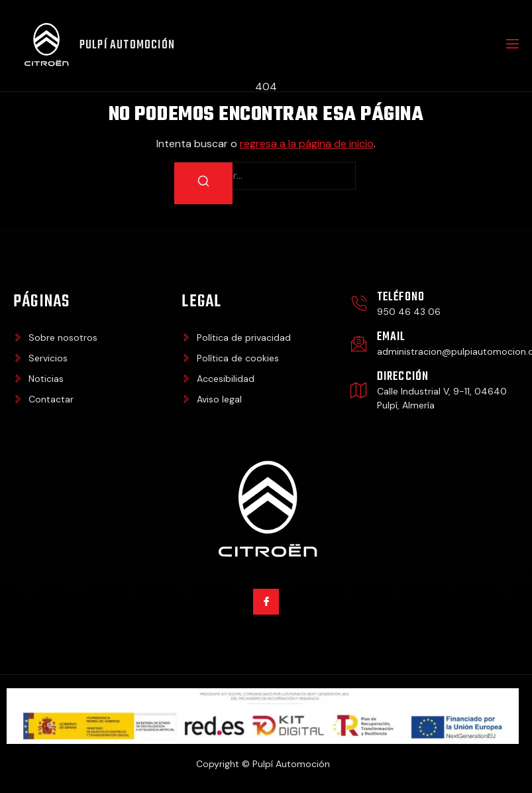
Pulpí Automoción (129, 46)
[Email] (359, 345)
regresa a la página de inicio (307, 146)
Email (392, 338)
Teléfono (401, 299)
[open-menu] (511, 46)
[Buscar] (203, 185)
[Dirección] (359, 392)
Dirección (403, 378)
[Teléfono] (359, 305)
